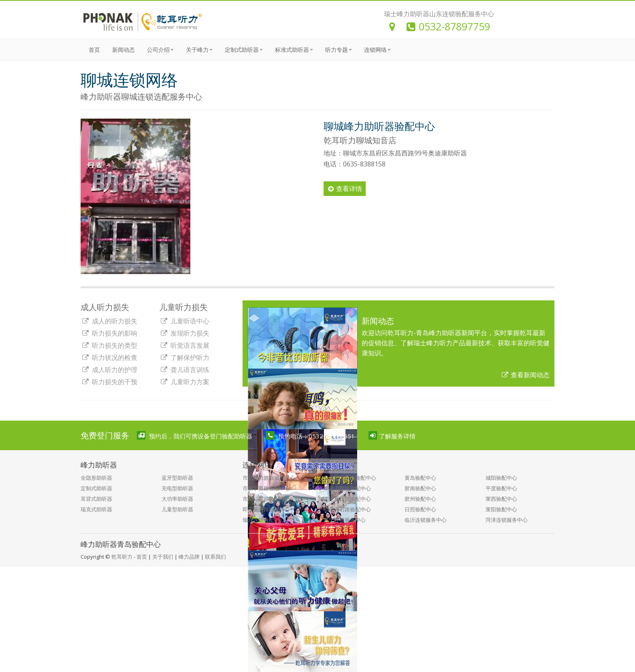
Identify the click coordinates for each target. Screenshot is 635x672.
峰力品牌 (189, 557)
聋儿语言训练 (185, 370)
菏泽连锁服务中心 (507, 520)
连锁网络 (377, 50)
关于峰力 (199, 50)
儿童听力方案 (185, 382)
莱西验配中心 (501, 499)
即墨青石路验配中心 (347, 509)
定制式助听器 (244, 50)
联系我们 (215, 557)
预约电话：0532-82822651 (311, 436)
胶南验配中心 (420, 488)
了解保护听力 (185, 357)
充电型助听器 (177, 488)
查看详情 (345, 189)
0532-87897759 (448, 26)
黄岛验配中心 (420, 478)
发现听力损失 (185, 333)
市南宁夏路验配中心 (266, 488)
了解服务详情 (392, 436)
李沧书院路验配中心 (347, 488)
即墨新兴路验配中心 (266, 509)
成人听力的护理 (109, 370)
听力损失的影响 (109, 333)
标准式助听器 (294, 50)
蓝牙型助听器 (177, 478)
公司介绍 (160, 50)
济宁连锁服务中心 (345, 520)
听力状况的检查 (109, 357)
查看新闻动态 (526, 375)
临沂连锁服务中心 (426, 520)
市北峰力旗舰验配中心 (269, 478)
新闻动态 (124, 50)
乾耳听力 (122, 557)
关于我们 (163, 557)
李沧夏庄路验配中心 (347, 499)
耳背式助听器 (96, 499)
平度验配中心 (501, 488)
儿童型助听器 (177, 509)
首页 (94, 50)
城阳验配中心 (501, 478)
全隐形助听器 (96, 478)
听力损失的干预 (109, 382)
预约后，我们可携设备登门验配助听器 (195, 436)
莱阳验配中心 (501, 509)
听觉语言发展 (185, 345)
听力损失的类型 (109, 345)
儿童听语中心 (185, 321)
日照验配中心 (420, 509)
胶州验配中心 (420, 499)
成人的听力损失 (109, 321)
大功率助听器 (177, 499)
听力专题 (339, 50)
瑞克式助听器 (96, 509)
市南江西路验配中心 (266, 499)
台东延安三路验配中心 (350, 478)
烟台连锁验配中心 (264, 520)
